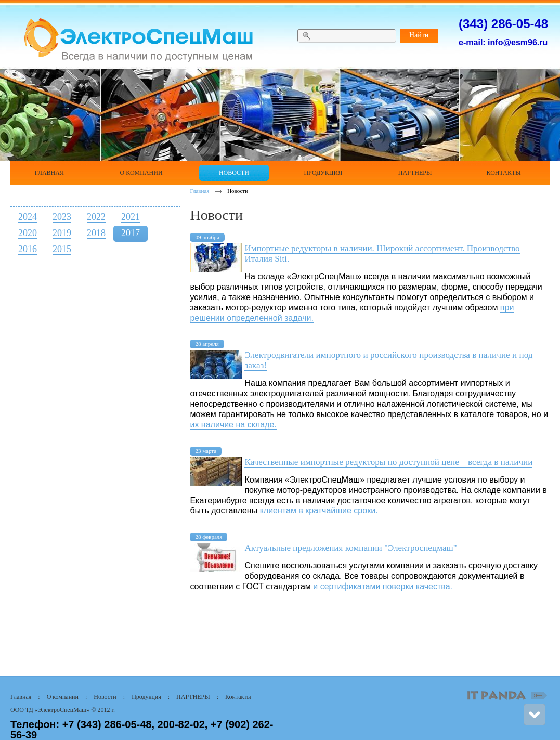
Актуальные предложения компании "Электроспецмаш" (350, 548)
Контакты (238, 697)
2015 (62, 249)
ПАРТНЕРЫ (193, 697)
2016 (28, 249)
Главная (199, 191)
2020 (28, 233)
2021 (131, 217)
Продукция (146, 697)
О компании (63, 697)
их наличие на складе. (233, 425)
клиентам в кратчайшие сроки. (319, 510)
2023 (62, 217)
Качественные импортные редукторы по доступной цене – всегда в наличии (388, 462)
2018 (96, 233)
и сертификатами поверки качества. (383, 586)
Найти (419, 35)
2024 (28, 217)
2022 (96, 217)
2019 (62, 233)
